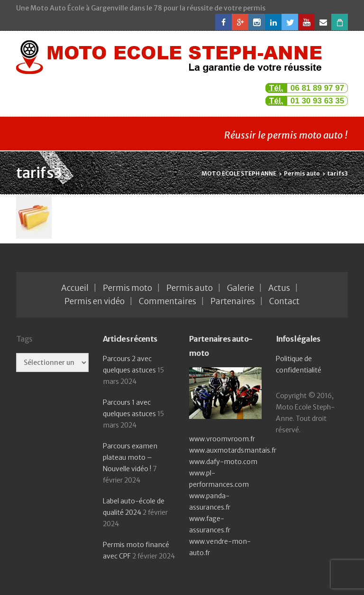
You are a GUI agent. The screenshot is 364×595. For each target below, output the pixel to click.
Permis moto (127, 288)
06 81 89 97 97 (317, 88)
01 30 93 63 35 (317, 101)
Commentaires (168, 301)
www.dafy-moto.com (223, 462)
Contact (284, 301)
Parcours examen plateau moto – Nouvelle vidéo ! (130, 457)
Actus (279, 288)
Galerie (241, 288)
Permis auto (190, 288)
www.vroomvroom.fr (222, 439)
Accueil (75, 288)
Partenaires (233, 301)
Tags (24, 339)
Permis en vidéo (95, 301)
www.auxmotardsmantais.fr (233, 450)
